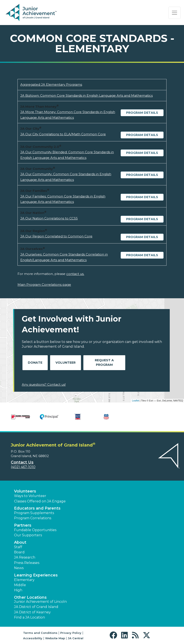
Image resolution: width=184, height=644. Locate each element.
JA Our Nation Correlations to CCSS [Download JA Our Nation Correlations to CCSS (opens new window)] (49, 218)
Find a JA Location (29, 617)
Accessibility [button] (33, 638)
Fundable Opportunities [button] (35, 530)
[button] (114, 635)
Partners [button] (23, 525)
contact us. (75, 274)
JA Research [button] (25, 557)
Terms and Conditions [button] (40, 633)
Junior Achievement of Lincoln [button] (40, 602)
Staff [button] (18, 547)
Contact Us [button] (22, 462)
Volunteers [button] (25, 491)
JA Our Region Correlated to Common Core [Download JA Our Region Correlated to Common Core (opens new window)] (56, 236)
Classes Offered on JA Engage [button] (40, 501)
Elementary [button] (24, 580)
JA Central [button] (76, 638)
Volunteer (66, 363)
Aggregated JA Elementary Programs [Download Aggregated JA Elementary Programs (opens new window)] (51, 84)
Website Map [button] (55, 638)
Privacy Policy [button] (71, 633)
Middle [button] (20, 585)
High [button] (18, 590)
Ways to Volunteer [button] (30, 496)
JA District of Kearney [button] (32, 612)
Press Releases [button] (27, 563)
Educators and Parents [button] (37, 508)
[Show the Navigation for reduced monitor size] (174, 13)
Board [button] (19, 552)
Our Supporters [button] (28, 535)
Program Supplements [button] (34, 513)
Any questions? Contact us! (44, 384)
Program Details (142, 113)
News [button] (19, 568)
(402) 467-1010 (23, 467)
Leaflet (136, 401)
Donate (35, 363)
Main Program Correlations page (44, 285)
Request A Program (104, 362)
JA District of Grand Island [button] (36, 607)
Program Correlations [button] (33, 518)
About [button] (20, 542)
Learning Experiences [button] (36, 575)
